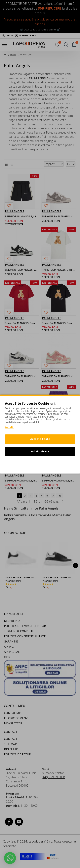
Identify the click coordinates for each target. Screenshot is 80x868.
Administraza (40, 451)
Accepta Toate (40, 439)
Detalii (9, 427)
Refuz (40, 464)
